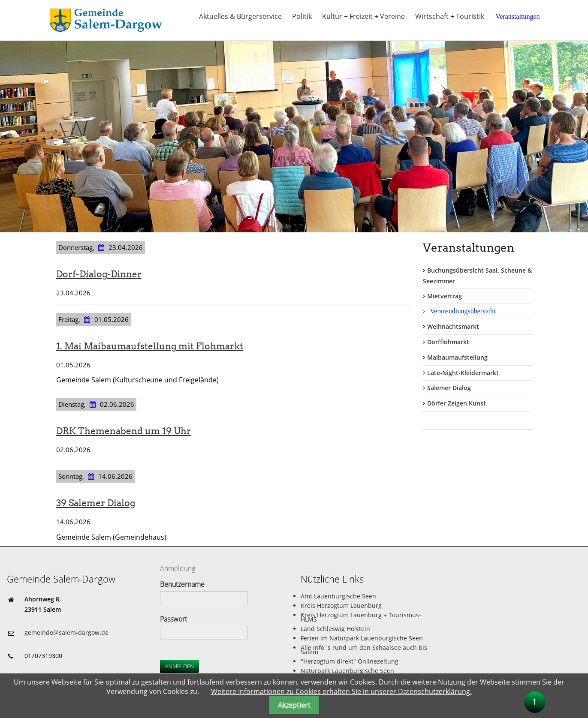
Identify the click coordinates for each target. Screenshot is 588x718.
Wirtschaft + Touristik (450, 16)
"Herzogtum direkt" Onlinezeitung (350, 661)
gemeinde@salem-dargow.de (66, 632)
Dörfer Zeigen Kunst (457, 403)
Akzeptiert (294, 705)
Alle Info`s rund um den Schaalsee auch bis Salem (364, 650)
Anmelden (179, 666)
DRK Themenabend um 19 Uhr (124, 431)
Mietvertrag (445, 296)
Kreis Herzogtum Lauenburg (341, 605)
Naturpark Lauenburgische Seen (347, 671)
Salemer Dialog (449, 388)
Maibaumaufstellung (457, 357)
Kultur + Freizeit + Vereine (363, 16)
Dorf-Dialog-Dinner (99, 274)
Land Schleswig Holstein (335, 629)
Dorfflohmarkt (448, 342)
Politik (302, 16)
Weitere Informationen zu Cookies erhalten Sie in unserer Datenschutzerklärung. (341, 691)
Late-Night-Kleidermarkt (463, 373)
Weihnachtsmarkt (453, 326)
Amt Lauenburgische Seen (338, 596)
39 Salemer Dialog (96, 503)
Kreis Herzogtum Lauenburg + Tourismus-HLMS (361, 617)
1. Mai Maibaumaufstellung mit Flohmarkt (150, 346)
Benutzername (182, 584)
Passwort (173, 619)
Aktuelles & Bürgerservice (240, 16)
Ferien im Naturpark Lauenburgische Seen (362, 638)
